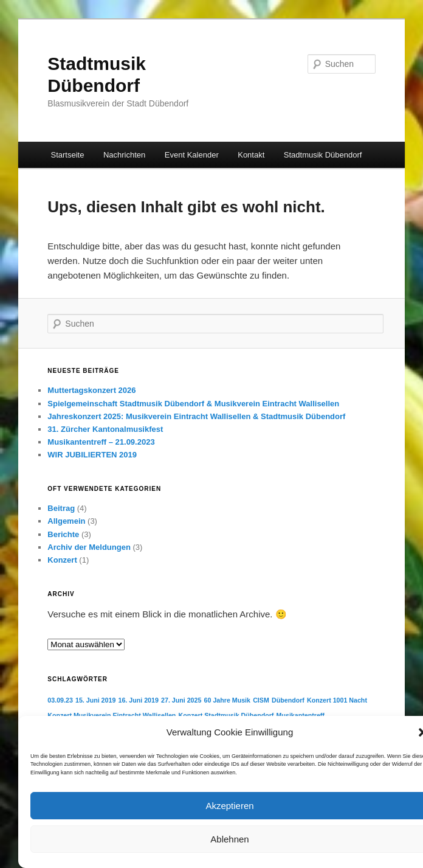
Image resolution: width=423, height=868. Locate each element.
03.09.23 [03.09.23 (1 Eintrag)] (60, 700)
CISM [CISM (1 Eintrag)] (261, 700)
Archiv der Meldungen (89, 547)
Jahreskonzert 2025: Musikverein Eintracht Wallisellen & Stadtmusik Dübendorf (196, 416)
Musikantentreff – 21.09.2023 (101, 442)
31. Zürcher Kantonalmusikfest (105, 429)
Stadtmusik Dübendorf (323, 155)
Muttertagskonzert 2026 (91, 390)
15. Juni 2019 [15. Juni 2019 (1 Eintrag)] (95, 700)
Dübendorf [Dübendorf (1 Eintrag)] (288, 700)
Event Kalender (192, 155)
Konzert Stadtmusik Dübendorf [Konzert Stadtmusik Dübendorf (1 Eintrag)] (226, 715)
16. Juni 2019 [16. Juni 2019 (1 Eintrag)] (139, 700)
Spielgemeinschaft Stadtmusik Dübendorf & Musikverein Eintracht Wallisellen (193, 404)
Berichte (63, 534)
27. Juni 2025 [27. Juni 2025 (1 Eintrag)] (181, 700)
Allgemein (66, 521)
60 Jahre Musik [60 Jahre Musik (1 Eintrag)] (227, 700)
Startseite (68, 155)
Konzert (62, 560)
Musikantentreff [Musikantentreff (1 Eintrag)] (301, 715)
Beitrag (61, 508)
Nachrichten (124, 155)
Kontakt (251, 155)
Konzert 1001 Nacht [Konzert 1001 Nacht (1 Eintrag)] (337, 700)
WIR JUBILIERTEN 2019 (92, 455)
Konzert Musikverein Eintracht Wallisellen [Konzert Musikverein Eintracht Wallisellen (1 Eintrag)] (112, 715)
